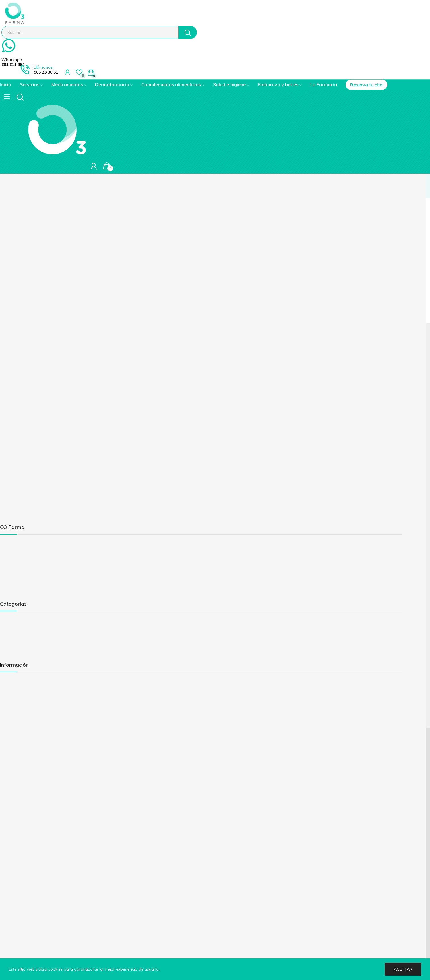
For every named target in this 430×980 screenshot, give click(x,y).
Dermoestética (14, 630)
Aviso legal (10, 681)
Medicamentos (14, 620)
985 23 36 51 (46, 72)
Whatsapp (12, 60)
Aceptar (403, 969)
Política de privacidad (21, 691)
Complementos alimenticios (26, 639)
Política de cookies (18, 710)
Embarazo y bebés (18, 659)
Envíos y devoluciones (21, 700)
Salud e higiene (14, 649)
